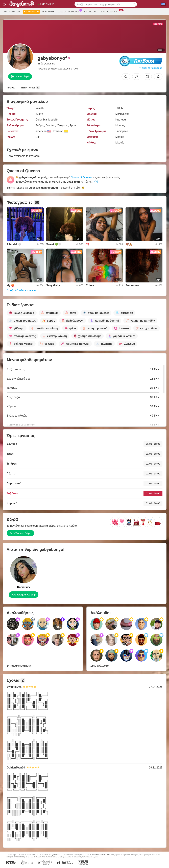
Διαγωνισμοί (90, 12)
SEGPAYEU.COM (103, 855)
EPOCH (90, 855)
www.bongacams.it (52, 854)
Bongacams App (110, 11)
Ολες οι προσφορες (69, 11)
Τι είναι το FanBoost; (151, 68)
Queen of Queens (81, 177)
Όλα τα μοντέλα (12, 12)
